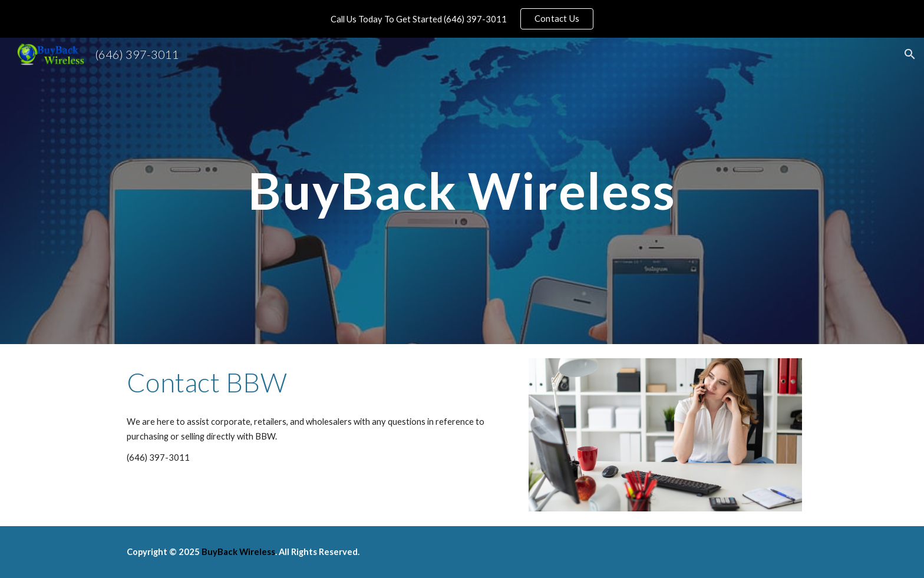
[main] (462, 191)
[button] (910, 54)
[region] (462, 19)
